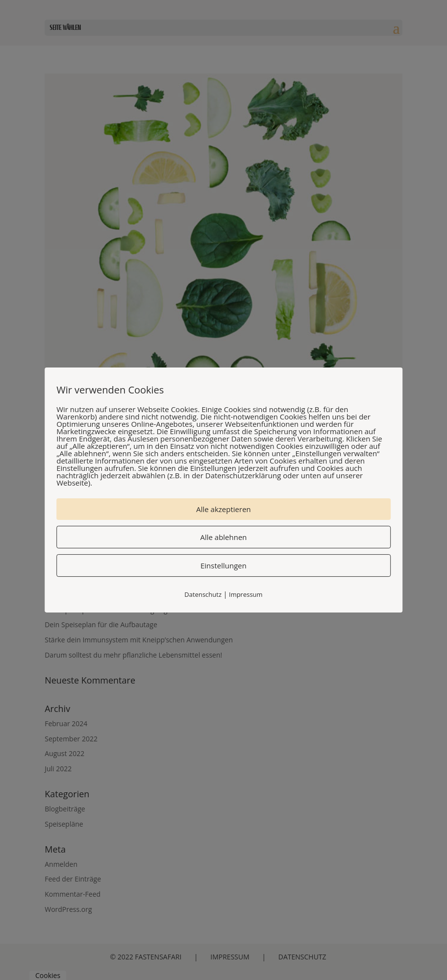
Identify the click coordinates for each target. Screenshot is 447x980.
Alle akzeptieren (223, 509)
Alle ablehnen (223, 537)
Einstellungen (223, 565)
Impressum (246, 594)
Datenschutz (203, 594)
